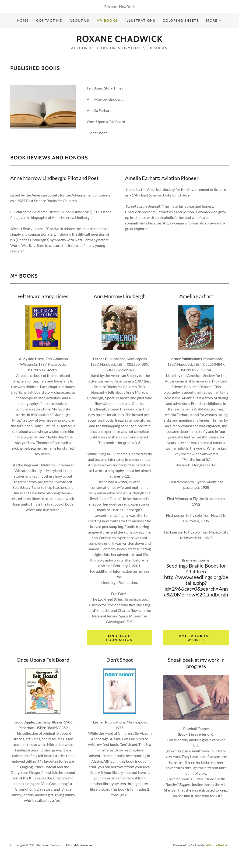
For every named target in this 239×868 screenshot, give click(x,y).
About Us (79, 20)
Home (23, 20)
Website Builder (217, 845)
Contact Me (49, 20)
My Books (107, 20)
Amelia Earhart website (196, 638)
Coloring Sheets (181, 20)
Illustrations (140, 20)
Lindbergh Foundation (119, 638)
